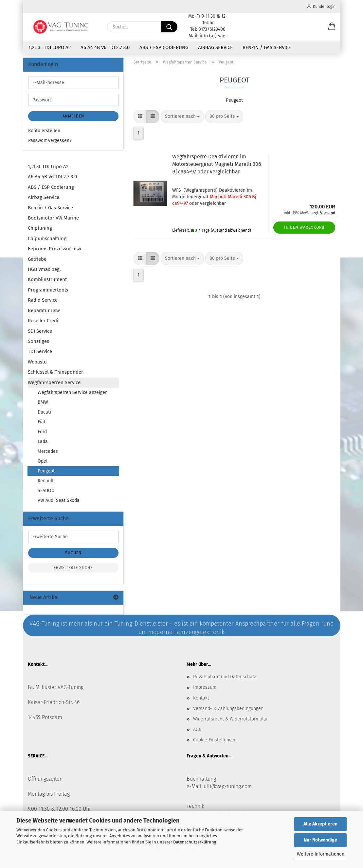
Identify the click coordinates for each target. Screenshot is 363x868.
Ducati (44, 413)
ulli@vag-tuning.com (228, 788)
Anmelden (73, 117)
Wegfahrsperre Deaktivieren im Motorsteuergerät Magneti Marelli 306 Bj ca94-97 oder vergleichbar (217, 165)
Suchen (73, 554)
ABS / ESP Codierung (164, 47)
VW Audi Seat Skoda (59, 502)
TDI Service (40, 353)
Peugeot (46, 472)
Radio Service (43, 301)
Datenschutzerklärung (195, 842)
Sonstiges (38, 343)
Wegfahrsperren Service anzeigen (73, 394)
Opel (43, 462)
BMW (43, 404)
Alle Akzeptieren (320, 824)
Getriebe (37, 260)
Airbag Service (215, 47)
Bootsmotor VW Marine (53, 219)
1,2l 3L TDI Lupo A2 (50, 47)
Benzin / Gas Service (267, 47)
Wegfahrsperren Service (54, 384)
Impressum (205, 689)
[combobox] (182, 118)
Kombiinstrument (47, 281)
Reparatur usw (44, 312)
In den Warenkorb (304, 229)
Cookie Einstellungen (215, 741)
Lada (43, 443)
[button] (332, 27)
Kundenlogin (321, 7)
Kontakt (201, 699)
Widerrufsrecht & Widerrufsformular (230, 720)
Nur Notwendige (320, 840)
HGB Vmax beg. (44, 271)
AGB (197, 731)
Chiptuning (40, 229)
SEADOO (46, 492)
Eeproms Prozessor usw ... (57, 250)
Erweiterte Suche (73, 569)
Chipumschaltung (47, 240)
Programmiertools (48, 291)
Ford (42, 433)
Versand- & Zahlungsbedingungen (228, 710)
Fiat (42, 423)
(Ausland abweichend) (231, 232)
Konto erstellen (44, 132)
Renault (46, 482)
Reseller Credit (44, 322)
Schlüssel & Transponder (55, 373)
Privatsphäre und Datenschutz (225, 678)
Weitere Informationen (321, 854)
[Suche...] (169, 27)
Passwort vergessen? (50, 142)
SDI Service (40, 332)
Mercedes (48, 453)
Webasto (37, 363)
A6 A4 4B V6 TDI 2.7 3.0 (105, 47)
